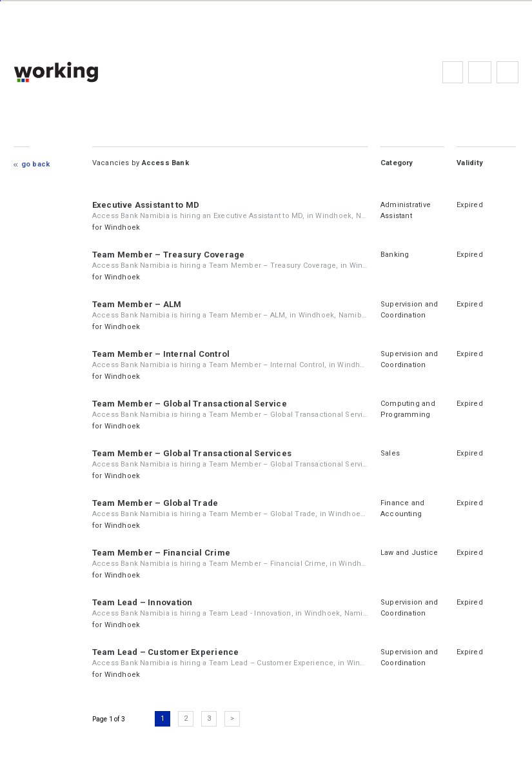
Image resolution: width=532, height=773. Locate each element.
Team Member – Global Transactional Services (192, 453)
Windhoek (123, 227)
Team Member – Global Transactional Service (190, 404)
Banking (395, 255)
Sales (390, 453)
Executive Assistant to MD (146, 205)
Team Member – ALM (137, 304)
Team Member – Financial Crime (161, 553)
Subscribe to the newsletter (507, 72)
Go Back (36, 164)
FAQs (480, 72)
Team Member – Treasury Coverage (169, 255)
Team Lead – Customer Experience (166, 652)
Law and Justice (409, 553)
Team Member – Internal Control (161, 354)
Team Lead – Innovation (143, 602)
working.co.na (82, 72)
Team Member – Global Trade (155, 503)
